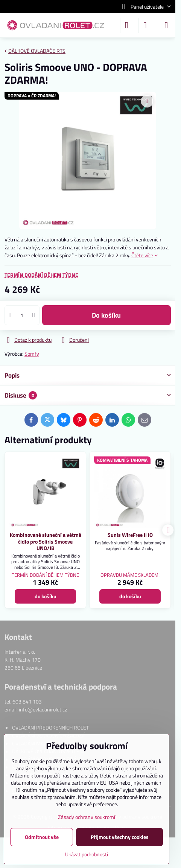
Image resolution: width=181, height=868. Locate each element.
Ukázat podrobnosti (87, 854)
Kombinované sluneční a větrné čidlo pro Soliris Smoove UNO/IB (46, 541)
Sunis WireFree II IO (130, 535)
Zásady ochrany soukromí (87, 817)
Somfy (32, 354)
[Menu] (166, 25)
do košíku (106, 315)
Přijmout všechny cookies (120, 837)
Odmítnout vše (42, 837)
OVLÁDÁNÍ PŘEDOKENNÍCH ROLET (50, 727)
